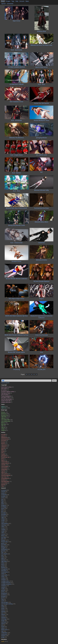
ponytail (4, 596)
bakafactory (6, 437)
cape (4, 517)
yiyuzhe (4, 484)
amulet (4, 492)
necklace (5, 586)
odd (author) (6, 474)
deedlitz (5, 448)
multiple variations (8, 584)
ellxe (4, 450)
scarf (4, 601)
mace (4, 574)
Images (8, 1)
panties (5, 590)
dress (4, 536)
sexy (4, 605)
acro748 (4, 434)
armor (4, 498)
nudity (4, 589)
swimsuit (5, 622)
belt (4, 502)
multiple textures (7, 583)
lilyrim (4, 460)
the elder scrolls (7, 398)
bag (3, 501)
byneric (4, 444)
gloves (4, 546)
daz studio (5, 389)
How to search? (5, 383)
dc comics (5, 390)
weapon (5, 636)
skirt (4, 613)
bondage (4, 507)
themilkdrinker (6, 481)
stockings (5, 619)
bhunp (4, 412)
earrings (5, 537)
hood (4, 563)
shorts (4, 610)
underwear (6, 633)
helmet (5, 560)
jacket (4, 566)
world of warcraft (7, 401)
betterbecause (6, 439)
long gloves (5, 569)
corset (4, 528)
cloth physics (6, 523)
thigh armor (5, 630)
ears (4, 539)
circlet (4, 520)
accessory (5, 490)
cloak (4, 522)
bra (4, 511)
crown (4, 531)
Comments (10, 4)
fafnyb (4, 451)
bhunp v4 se (6, 415)
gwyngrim (5, 456)
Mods (3, 1)
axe (3, 499)
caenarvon (5, 445)
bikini (4, 504)
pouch (4, 598)
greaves (5, 551)
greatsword (5, 549)
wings (4, 637)
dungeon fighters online (9, 392)
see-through (6, 602)
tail (3, 625)
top (4, 631)
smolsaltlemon (6, 478)
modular (5, 580)
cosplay (4, 530)
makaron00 (5, 462)
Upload (3, 4)
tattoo (4, 628)
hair (4, 552)
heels (4, 557)
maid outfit (5, 575)
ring (3, 599)
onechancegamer (7, 475)
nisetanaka (5, 469)
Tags (13, 1)
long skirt (5, 570)
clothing (5, 525)
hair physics (6, 554)
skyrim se (6, 408)
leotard (4, 567)
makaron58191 (6, 463)
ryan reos (5, 477)
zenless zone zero (7, 402)
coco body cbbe (7, 420)
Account (22, 1)
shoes (4, 608)
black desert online (7, 387)
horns (4, 564)
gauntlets (5, 545)
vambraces (5, 634)
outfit (5, 641)
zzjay (3, 486)
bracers (4, 516)
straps (4, 621)
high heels (5, 561)
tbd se (4, 423)
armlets (4, 496)
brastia (4, 442)
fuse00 (4, 454)
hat (4, 555)
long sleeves (5, 572)
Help (17, 1)
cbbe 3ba (5, 417)
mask (4, 577)
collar (4, 527)
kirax (3, 459)
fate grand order (6, 393)
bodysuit (5, 505)
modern (5, 578)
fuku (3, 453)
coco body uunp (7, 421)
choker (4, 519)
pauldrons (5, 595)
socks (4, 616)
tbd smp (5, 424)
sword (4, 624)
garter (4, 543)
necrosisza (5, 468)
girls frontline (6, 395)
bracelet (4, 513)
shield (4, 607)
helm (4, 558)
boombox (5, 440)
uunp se (5, 430)
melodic (5, 465)
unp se (4, 427)
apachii (4, 436)
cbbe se (5, 418)
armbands (5, 495)
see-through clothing (8, 604)
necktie (4, 587)
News (27, 1)
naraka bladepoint (7, 396)
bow (4, 510)
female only (6, 542)
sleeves (5, 614)
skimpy (5, 611)
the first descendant (7, 399)
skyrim (5, 406)
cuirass (5, 534)
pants (4, 592)
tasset (4, 627)
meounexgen (6, 466)
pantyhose (5, 593)
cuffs (4, 533)
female (5, 540)
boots (4, 508)
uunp (4, 429)
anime (4, 493)
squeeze (4, 617)
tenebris (4, 480)
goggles (4, 548)
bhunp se (5, 414)
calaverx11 (5, 447)
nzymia (4, 471)
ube (3, 426)
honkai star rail (6, 457)
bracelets (5, 514)
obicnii (4, 472)
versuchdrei (5, 483)
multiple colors (7, 581)
